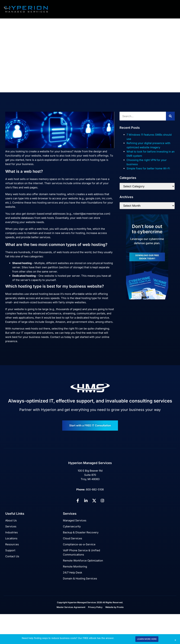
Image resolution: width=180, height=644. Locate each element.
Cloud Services (73, 538)
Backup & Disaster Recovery (81, 532)
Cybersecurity (72, 526)
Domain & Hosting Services (80, 578)
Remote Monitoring (75, 567)
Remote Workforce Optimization (83, 561)
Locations (11, 538)
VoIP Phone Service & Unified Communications (81, 552)
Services (11, 526)
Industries (12, 532)
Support (10, 550)
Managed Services (75, 520)
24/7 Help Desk (73, 572)
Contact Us (12, 556)
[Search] (170, 116)
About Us (11, 520)
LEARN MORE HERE (147, 639)
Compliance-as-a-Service (79, 544)
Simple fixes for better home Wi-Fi (148, 168)
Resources (12, 544)
